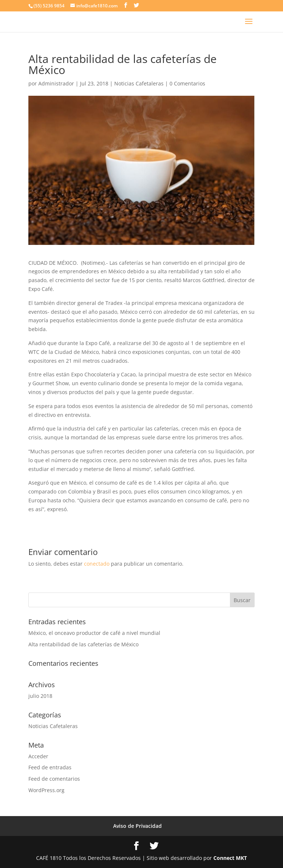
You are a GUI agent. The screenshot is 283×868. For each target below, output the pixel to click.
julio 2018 (40, 696)
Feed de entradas (50, 767)
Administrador (56, 83)
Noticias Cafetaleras (139, 83)
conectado (97, 564)
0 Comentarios (187, 83)
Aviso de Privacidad (137, 826)
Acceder (38, 756)
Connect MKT (230, 858)
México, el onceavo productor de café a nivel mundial (94, 633)
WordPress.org (46, 790)
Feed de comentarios (54, 779)
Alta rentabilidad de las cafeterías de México (83, 644)
